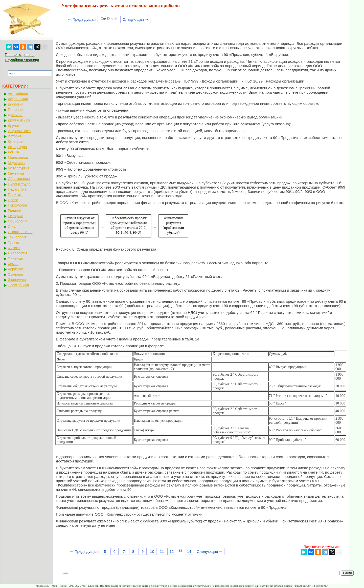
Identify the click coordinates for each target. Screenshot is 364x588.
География (17, 110)
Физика (14, 248)
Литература (17, 147)
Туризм (14, 242)
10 (152, 551)
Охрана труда (19, 184)
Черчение (16, 269)
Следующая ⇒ (135, 19)
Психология (17, 205)
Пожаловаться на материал (310, 586)
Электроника (18, 285)
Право (13, 200)
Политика (16, 195)
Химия (13, 264)
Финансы (15, 258)
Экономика (17, 280)
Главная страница (20, 55)
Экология (15, 274)
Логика (13, 152)
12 (172, 551)
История (15, 136)
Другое (13, 126)
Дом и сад (16, 115)
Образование (19, 179)
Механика (16, 173)
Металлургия (19, 168)
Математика (18, 157)
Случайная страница (22, 60)
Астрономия (18, 99)
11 (162, 551)
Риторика (16, 216)
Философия (17, 253)
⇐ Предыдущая (82, 19)
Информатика (19, 131)
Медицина (16, 163)
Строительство (20, 232)
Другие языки (19, 120)
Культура (15, 141)
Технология (17, 237)
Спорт (13, 227)
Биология (16, 104)
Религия (15, 211)
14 (189, 551)
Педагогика (17, 189)
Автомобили (18, 94)
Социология (18, 221)
